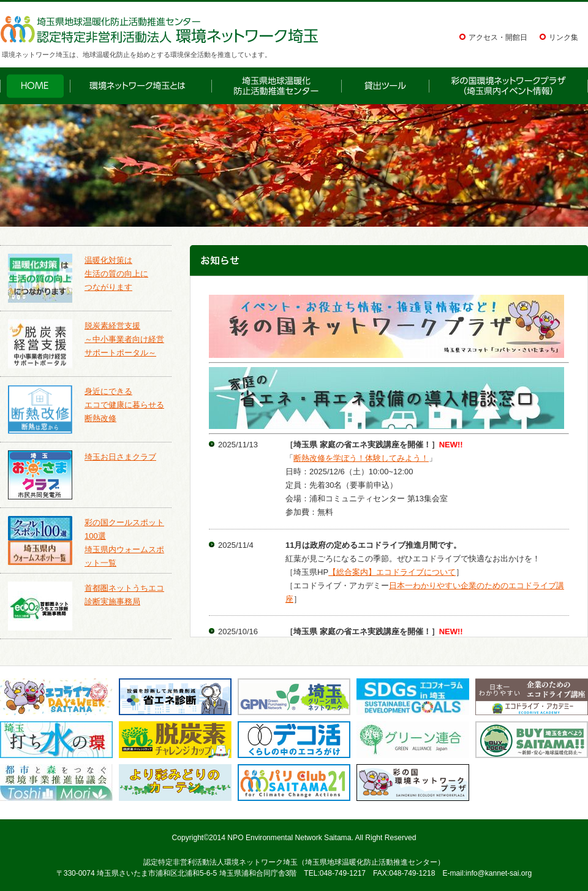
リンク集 (563, 37)
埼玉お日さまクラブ (120, 457)
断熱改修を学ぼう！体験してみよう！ (361, 458)
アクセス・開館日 (498, 37)
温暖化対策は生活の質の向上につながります (116, 274)
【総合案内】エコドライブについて (392, 572)
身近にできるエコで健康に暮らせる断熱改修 (124, 405)
